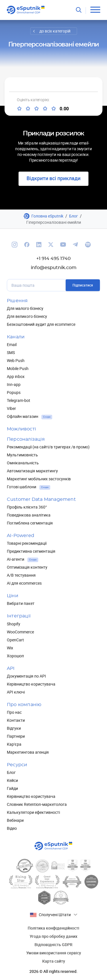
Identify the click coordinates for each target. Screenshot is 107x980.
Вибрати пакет (21, 603)
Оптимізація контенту (27, 567)
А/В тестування (21, 575)
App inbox (16, 376)
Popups (14, 392)
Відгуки (14, 728)
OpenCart (15, 640)
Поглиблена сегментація (30, 523)
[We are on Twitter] (51, 245)
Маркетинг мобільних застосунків (39, 479)
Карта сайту (54, 961)
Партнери (16, 736)
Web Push (16, 360)
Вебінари (15, 820)
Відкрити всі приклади (53, 178)
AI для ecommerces (24, 583)
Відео (12, 828)
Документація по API (26, 676)
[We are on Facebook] (27, 245)
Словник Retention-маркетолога (37, 804)
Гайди (12, 788)
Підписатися (83, 285)
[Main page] (26, 10)
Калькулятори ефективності (33, 812)
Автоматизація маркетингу (32, 471)
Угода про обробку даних (53, 936)
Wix (10, 648)
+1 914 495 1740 (53, 259)
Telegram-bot (19, 400)
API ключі (16, 692)
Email (12, 344)
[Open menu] (95, 10)
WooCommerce (20, 632)
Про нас (14, 712)
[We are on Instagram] (15, 245)
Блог (73, 216)
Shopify (14, 624)
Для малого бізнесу (25, 308)
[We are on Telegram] (75, 245)
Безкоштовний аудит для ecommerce (41, 324)
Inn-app (14, 384)
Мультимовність (22, 455)
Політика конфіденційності (53, 928)
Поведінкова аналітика (29, 515)
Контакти (16, 720)
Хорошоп (15, 656)
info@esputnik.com (54, 268)
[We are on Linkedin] (39, 245)
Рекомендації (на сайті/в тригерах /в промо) (48, 447)
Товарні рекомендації (27, 543)
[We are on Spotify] (88, 245)
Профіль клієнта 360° (27, 507)
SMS (11, 352)
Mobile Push (18, 368)
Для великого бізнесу (27, 316)
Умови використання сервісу (54, 953)
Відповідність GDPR (53, 945)
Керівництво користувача (31, 684)
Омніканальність (23, 463)
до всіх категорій (55, 31)
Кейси (12, 780)
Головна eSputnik (47, 216)
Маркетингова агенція (28, 752)
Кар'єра (14, 744)
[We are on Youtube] (63, 245)
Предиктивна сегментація (31, 551)
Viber (11, 408)
